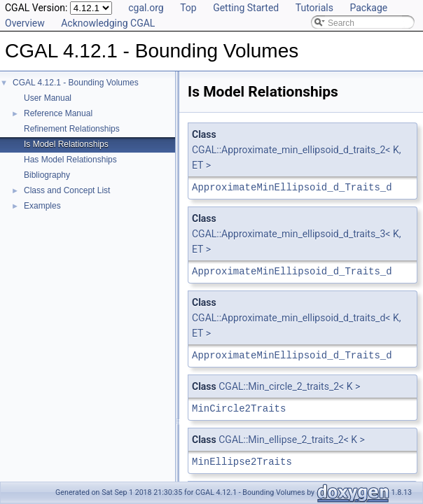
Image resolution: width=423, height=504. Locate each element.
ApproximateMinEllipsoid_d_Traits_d (292, 187)
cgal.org (146, 8)
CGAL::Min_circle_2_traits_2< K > (289, 386)
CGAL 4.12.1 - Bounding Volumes (76, 83)
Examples (42, 206)
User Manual (48, 98)
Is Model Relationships (66, 144)
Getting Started (246, 8)
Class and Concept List (67, 190)
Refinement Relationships (72, 129)
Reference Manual (58, 113)
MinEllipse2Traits (242, 462)
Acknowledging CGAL (108, 23)
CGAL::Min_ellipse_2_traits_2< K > (292, 440)
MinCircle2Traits (239, 408)
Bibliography (47, 175)
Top (188, 8)
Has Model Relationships (70, 160)
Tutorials (314, 8)
